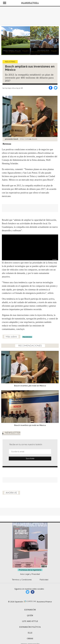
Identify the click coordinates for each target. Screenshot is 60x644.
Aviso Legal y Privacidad (30, 574)
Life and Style (30, 621)
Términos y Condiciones (22, 580)
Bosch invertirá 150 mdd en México (30, 425)
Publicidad (44, 580)
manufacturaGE (28, 592)
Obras (30, 638)
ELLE (30, 633)
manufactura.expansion (33, 592)
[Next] (56, 41)
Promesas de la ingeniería (30, 570)
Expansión (30, 610)
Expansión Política (30, 627)
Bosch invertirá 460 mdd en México (30, 386)
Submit (30, 459)
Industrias (10, 62)
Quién (30, 615)
